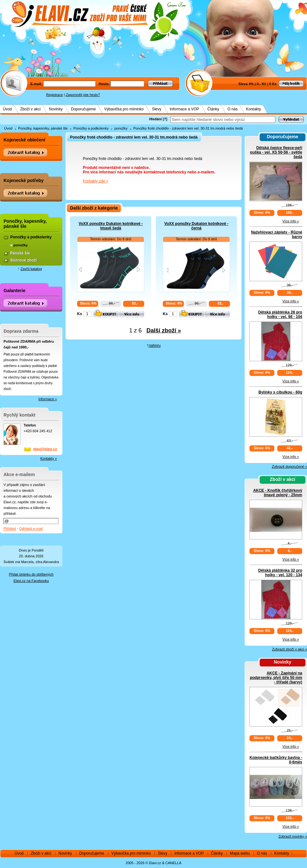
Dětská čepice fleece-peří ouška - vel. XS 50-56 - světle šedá (276, 152)
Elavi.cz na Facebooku (31, 581)
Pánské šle (20, 253)
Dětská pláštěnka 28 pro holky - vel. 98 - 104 (280, 315)
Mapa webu (240, 853)
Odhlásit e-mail (31, 529)
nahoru (155, 346)
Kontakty (253, 109)
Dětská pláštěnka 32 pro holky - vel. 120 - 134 (280, 573)
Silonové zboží (24, 260)
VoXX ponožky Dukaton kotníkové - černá (196, 226)
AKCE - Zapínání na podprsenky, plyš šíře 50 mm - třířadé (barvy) (276, 678)
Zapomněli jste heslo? (83, 95)
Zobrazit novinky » (293, 836)
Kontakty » (49, 458)
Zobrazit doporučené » (289, 466)
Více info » (291, 221)
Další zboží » (164, 330)
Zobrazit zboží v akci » (290, 649)
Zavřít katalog (31, 269)
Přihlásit (10, 529)
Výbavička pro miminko (124, 109)
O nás (232, 109)
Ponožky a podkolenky (91, 128)
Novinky (56, 109)
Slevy (157, 109)
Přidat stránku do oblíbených (31, 574)
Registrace (55, 95)
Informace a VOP (185, 109)
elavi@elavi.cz (45, 449)
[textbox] (223, 119)
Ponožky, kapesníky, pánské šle (43, 128)
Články (213, 109)
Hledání (155, 119)
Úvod (7, 109)
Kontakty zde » (95, 181)
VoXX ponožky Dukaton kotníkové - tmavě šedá (111, 226)
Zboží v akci (30, 109)
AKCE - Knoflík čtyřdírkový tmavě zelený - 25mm (278, 493)
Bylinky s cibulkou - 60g (280, 392)
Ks (79, 314)
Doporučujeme (83, 109)
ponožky (121, 128)
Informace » (48, 399)
